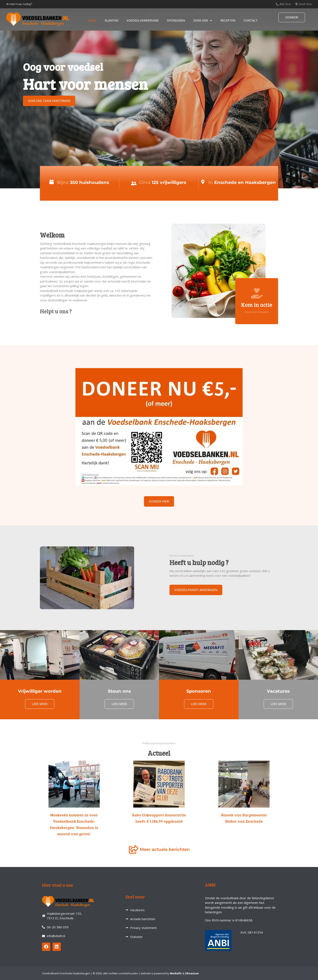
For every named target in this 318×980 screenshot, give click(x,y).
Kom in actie (257, 305)
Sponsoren (176, 20)
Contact (251, 20)
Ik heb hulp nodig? (19, 4)
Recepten (228, 20)
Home (92, 20)
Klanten (111, 20)
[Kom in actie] (257, 293)
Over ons (203, 21)
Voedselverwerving (143, 20)
